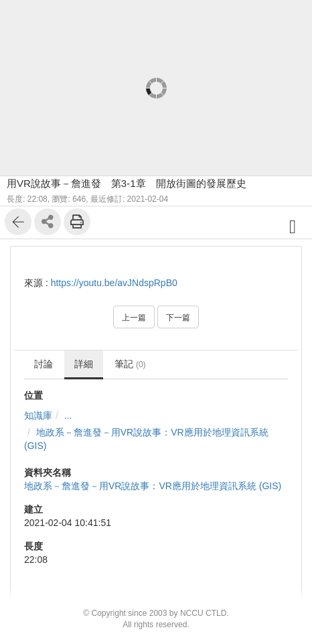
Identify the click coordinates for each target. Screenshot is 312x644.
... (68, 415)
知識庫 (38, 415)
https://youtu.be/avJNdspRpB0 (114, 283)
